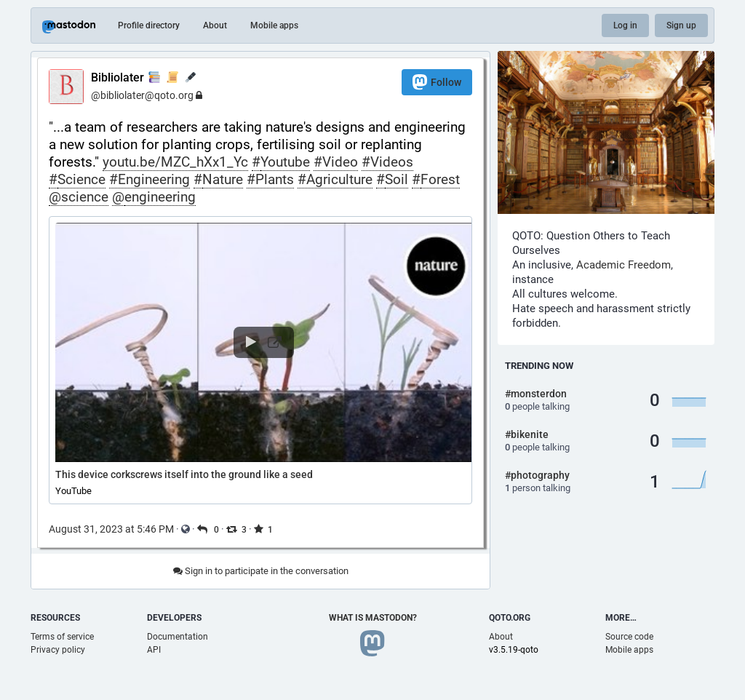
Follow (437, 82)
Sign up (681, 25)
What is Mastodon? (373, 618)
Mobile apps (274, 25)
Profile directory (149, 25)
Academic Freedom (624, 265)
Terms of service (62, 637)
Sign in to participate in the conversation (261, 571)
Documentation (178, 637)
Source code (629, 637)
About (215, 25)
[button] (260, 360)
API (154, 650)
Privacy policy (58, 650)
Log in (625, 25)
